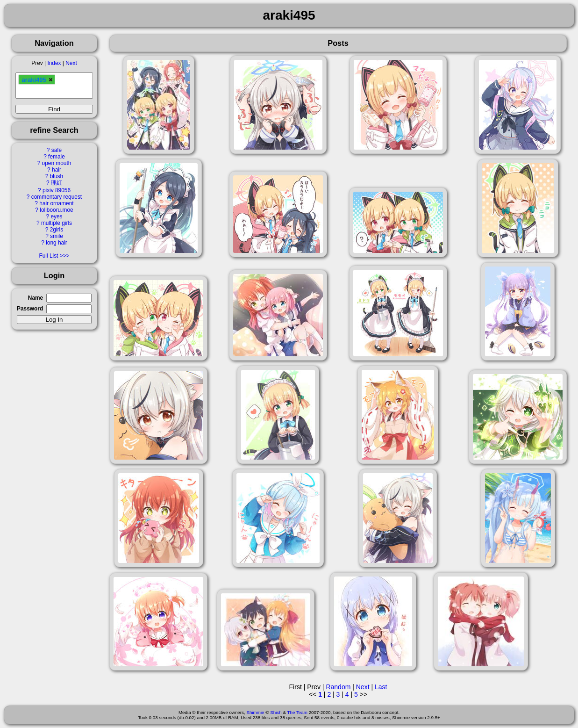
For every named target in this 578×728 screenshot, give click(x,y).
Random (338, 687)
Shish (276, 712)
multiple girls (57, 223)
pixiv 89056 (57, 190)
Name (36, 298)
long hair (57, 243)
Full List (48, 256)
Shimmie (255, 712)
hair (57, 170)
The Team (297, 712)
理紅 (57, 183)
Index (54, 63)
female (57, 157)
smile (57, 236)
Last (381, 687)
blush (57, 176)
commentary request (57, 197)
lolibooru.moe (56, 210)
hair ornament (56, 203)
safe (57, 150)
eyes (56, 216)
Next (71, 63)
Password (30, 309)
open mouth (57, 163)
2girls (57, 230)
